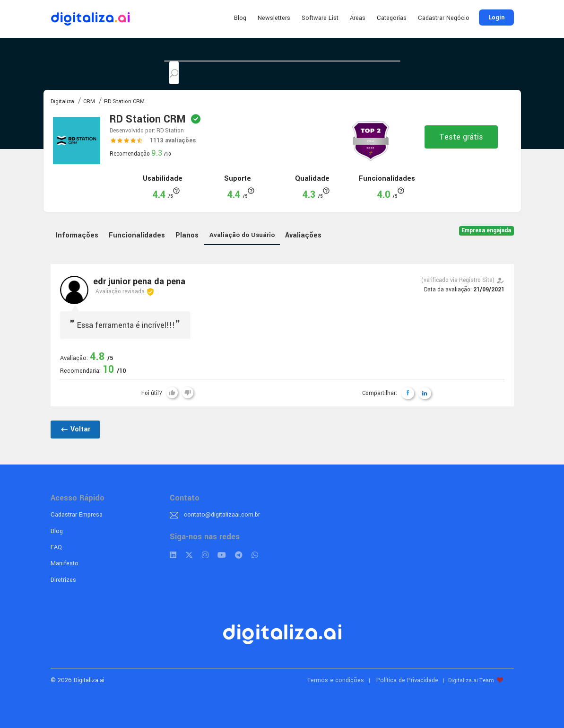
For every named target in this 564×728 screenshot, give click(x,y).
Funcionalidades (137, 235)
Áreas (358, 18)
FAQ (56, 547)
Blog (240, 18)
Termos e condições (336, 680)
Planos (187, 235)
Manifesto (65, 563)
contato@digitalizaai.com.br (222, 515)
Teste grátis (461, 137)
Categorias (392, 18)
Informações (77, 235)
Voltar (75, 429)
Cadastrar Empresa (77, 515)
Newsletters (274, 18)
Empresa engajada (486, 231)
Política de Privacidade (407, 680)
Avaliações (303, 235)
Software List (320, 18)
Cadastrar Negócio (444, 18)
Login (496, 18)
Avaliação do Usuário (242, 235)
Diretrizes (63, 580)
